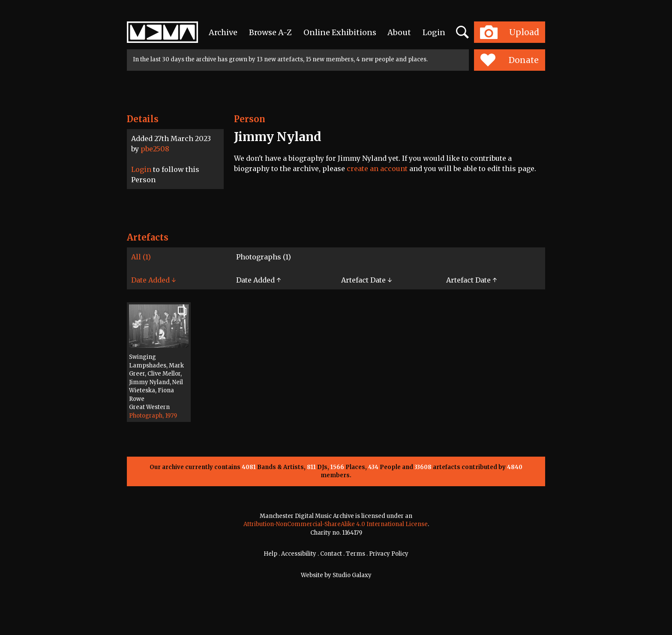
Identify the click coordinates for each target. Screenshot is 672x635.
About (399, 32)
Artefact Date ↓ (366, 280)
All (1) (141, 257)
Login (434, 32)
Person (250, 119)
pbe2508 (155, 149)
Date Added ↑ (258, 280)
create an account (377, 169)
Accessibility (299, 554)
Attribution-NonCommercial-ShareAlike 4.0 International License (336, 524)
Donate (509, 60)
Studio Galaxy (352, 575)
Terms (355, 554)
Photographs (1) (264, 257)
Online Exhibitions (340, 32)
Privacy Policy (389, 554)
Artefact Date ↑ (471, 280)
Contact (331, 554)
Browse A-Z (270, 32)
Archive (223, 32)
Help (270, 554)
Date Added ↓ (153, 280)
